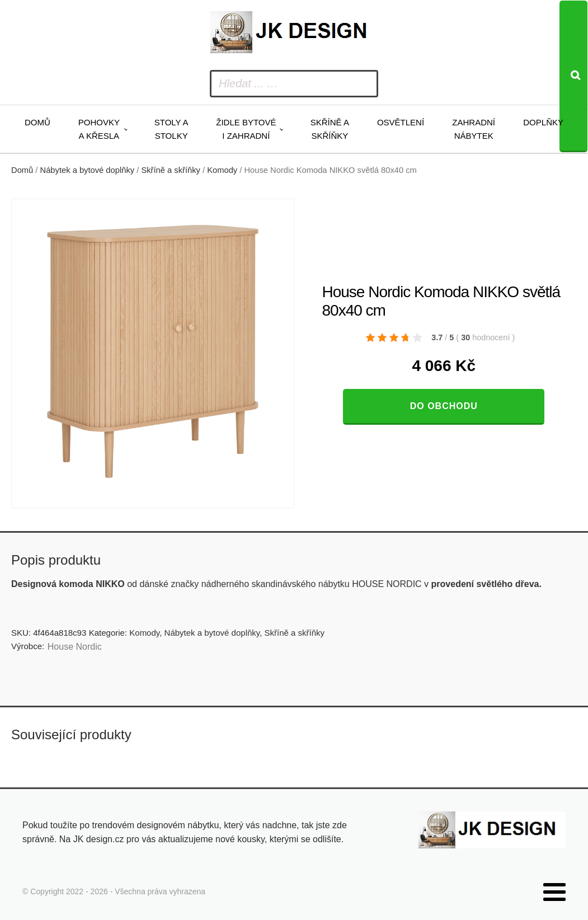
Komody (222, 170)
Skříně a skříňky (330, 129)
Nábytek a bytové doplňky (88, 170)
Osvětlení (401, 122)
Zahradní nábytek (474, 129)
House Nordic (75, 647)
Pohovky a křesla (99, 129)
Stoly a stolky (171, 129)
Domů (37, 122)
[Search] (573, 76)
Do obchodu (444, 406)
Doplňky (543, 122)
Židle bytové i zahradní (246, 129)
